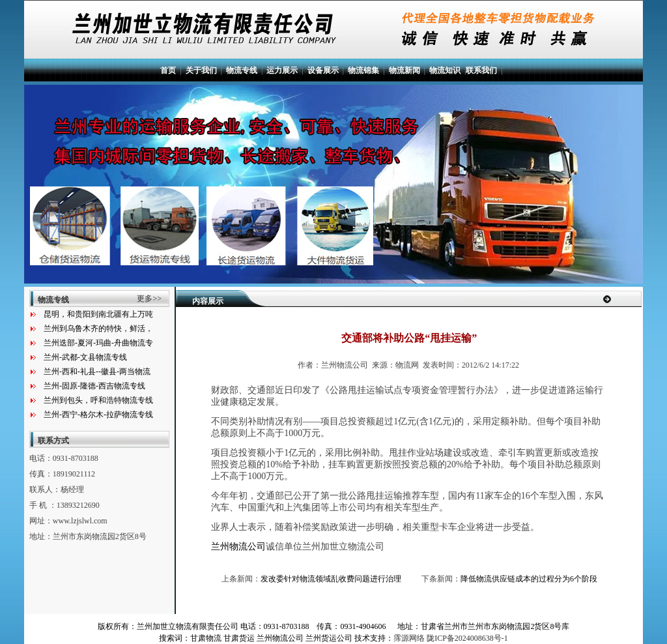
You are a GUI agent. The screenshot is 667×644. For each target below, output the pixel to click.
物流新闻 (404, 70)
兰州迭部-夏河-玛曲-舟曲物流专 (98, 343)
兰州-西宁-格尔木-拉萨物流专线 (98, 415)
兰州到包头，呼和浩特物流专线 (98, 400)
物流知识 (445, 70)
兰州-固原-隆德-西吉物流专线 (94, 386)
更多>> (149, 299)
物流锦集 (363, 70)
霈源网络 (409, 638)
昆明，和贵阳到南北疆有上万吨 (98, 314)
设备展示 (323, 70)
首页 (168, 70)
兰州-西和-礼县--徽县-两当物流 (97, 372)
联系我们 (481, 70)
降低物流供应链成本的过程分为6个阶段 (529, 579)
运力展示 (282, 70)
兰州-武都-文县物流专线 (85, 357)
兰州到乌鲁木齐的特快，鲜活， (98, 329)
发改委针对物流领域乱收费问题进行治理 (331, 579)
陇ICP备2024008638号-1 (467, 638)
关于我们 (201, 70)
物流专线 (242, 70)
